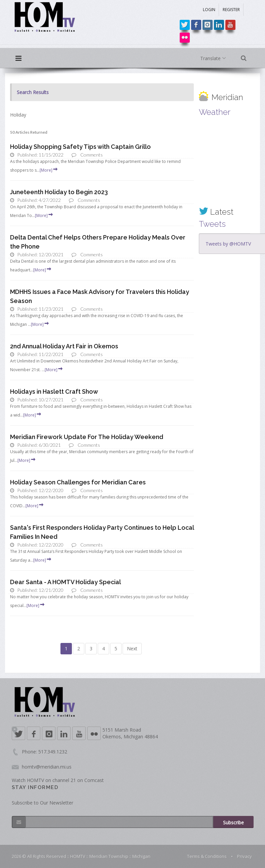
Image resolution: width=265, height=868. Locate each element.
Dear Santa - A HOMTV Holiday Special (65, 582)
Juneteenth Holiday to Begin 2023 (59, 192)
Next (132, 648)
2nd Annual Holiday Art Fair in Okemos (64, 346)
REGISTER (231, 10)
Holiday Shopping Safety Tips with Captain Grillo (80, 147)
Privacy (245, 856)
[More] (49, 170)
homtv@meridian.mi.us (47, 767)
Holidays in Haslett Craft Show (54, 392)
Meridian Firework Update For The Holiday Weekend (87, 437)
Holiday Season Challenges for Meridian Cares (78, 482)
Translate (214, 58)
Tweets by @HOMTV (228, 244)
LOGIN (209, 10)
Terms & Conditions (207, 856)
